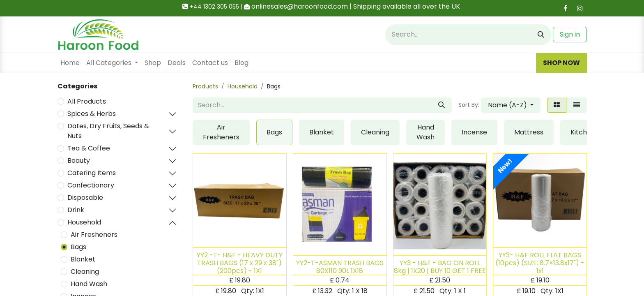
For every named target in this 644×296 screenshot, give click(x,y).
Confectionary (91, 185)
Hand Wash (89, 284)
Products (205, 86)
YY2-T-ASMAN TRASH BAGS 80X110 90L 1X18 (340, 267)
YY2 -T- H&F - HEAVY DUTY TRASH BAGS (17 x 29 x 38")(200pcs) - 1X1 (240, 263)
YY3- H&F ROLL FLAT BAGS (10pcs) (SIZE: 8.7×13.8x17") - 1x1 (540, 263)
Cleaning (85, 272)
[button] (511, 105)
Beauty (79, 161)
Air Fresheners (94, 235)
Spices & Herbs (92, 114)
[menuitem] (70, 63)
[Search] (541, 35)
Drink (76, 210)
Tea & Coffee (89, 148)
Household (84, 222)
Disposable (85, 198)
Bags (78, 247)
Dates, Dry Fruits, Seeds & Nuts (108, 131)
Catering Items (92, 173)
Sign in (570, 34)
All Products (87, 101)
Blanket (83, 259)
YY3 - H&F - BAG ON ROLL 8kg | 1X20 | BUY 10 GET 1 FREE (440, 267)
